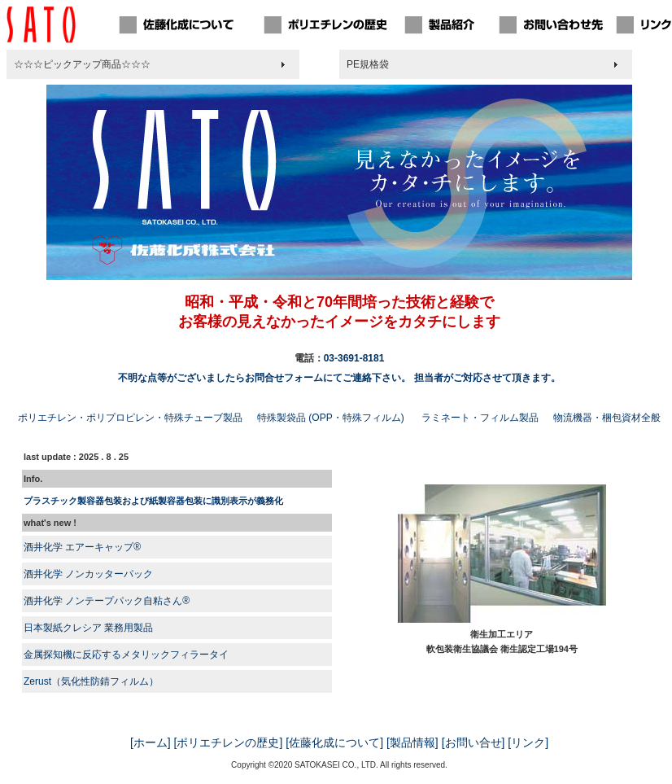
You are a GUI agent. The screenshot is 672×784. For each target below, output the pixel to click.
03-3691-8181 (354, 358)
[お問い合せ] (473, 742)
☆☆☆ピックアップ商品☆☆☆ (82, 64)
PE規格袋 (368, 64)
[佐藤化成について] (334, 742)
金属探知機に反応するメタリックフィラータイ (126, 655)
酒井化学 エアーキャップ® (82, 547)
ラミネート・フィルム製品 (480, 418)
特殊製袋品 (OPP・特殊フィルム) (331, 418)
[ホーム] (151, 742)
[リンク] (528, 742)
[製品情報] (412, 742)
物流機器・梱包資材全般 (607, 418)
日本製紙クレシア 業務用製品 (88, 628)
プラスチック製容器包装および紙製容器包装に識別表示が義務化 (153, 501)
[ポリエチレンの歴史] (229, 742)
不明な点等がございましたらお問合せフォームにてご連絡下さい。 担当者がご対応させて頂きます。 (339, 378)
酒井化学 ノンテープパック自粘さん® (107, 601)
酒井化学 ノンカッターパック (88, 574)
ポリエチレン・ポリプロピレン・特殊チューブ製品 (130, 418)
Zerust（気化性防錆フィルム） (91, 681)
